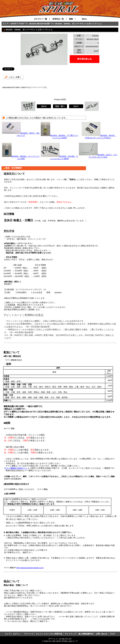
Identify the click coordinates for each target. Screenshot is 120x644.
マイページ (29, 634)
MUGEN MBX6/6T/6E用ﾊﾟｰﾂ (41, 24)
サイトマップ (70, 634)
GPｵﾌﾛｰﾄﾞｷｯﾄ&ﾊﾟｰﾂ (19, 24)
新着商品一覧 (58, 19)
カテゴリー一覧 (40, 19)
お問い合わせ (101, 634)
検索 (71, 19)
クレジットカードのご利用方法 (49, 634)
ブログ (112, 634)
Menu (84, 19)
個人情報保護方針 (86, 634)
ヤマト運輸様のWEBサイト (16, 468)
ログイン (17, 634)
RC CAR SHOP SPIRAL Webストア (63, 641)
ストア (5, 24)
